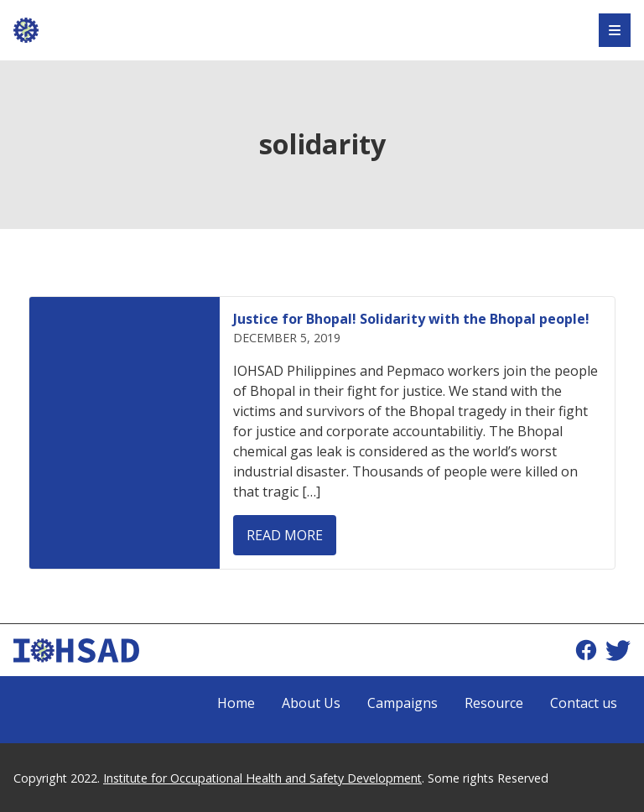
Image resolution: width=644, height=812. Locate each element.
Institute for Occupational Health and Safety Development (262, 778)
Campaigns (402, 703)
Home (236, 703)
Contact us (584, 703)
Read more (285, 535)
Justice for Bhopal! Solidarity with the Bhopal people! (411, 319)
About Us (311, 703)
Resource (494, 703)
